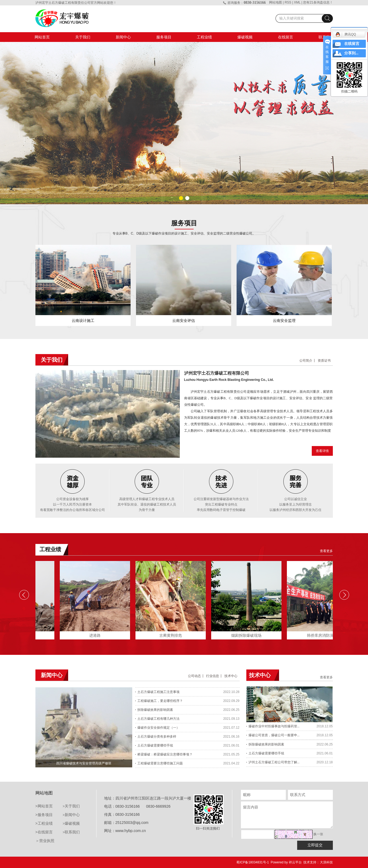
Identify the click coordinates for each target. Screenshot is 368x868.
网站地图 (276, 2)
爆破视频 (245, 37)
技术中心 (231, 676)
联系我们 (72, 832)
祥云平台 (295, 862)
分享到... (351, 53)
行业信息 (213, 676)
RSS (288, 2)
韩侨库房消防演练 (324, 635)
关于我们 (83, 37)
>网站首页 (44, 806)
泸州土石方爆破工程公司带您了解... (274, 763)
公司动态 (194, 676)
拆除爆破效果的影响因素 (155, 710)
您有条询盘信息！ (318, 2)
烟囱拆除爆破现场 (248, 635)
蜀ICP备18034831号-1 (253, 862)
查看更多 (326, 551)
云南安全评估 (184, 321)
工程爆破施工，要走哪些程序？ (160, 701)
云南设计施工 (83, 321)
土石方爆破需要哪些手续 (155, 745)
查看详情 (322, 451)
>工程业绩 (44, 823)
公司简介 (306, 361)
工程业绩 (204, 37)
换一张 (318, 834)
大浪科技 (326, 862)
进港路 (97, 635)
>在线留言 (44, 832)
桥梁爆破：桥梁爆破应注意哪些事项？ (165, 754)
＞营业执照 (45, 841)
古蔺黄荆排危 (172, 635)
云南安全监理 (284, 321)
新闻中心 (123, 37)
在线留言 (286, 37)
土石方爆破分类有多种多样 (157, 737)
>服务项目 (44, 815)
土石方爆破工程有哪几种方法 (158, 719)
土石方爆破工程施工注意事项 (158, 692)
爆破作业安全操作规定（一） (158, 728)
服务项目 (164, 37)
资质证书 (324, 361)
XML (297, 2)
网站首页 (42, 37)
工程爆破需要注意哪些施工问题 (160, 763)
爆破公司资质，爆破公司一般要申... (274, 736)
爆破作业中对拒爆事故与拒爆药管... (274, 727)
